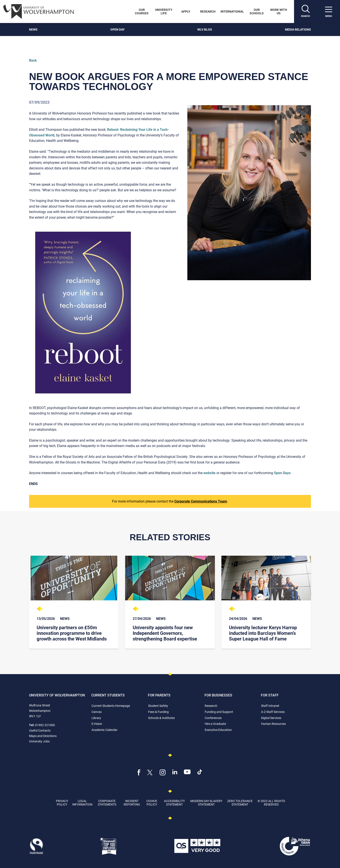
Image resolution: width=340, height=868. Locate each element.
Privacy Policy (62, 802)
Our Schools (257, 11)
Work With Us (279, 11)
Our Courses (142, 11)
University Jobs (39, 741)
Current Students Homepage (111, 706)
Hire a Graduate (215, 724)
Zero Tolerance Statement (240, 802)
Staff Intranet (270, 706)
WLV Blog (205, 29)
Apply (186, 11)
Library (96, 718)
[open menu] (329, 11)
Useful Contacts (40, 730)
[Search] (306, 11)
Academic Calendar (105, 730)
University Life (164, 11)
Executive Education (218, 730)
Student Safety (158, 706)
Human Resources (273, 724)
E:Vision (97, 724)
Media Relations (298, 29)
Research (208, 11)
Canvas (97, 712)
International (232, 11)
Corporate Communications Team (201, 501)
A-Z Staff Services (273, 712)
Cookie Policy (152, 802)
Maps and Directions (43, 736)
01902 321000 (45, 725)
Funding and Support (219, 712)
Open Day (118, 29)
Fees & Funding (158, 712)
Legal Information (82, 802)
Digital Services (271, 718)
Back (33, 60)
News (33, 29)
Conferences (213, 718)
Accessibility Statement (174, 802)
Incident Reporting (132, 802)
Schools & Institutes (161, 718)
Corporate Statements (107, 802)
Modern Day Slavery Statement (206, 802)
